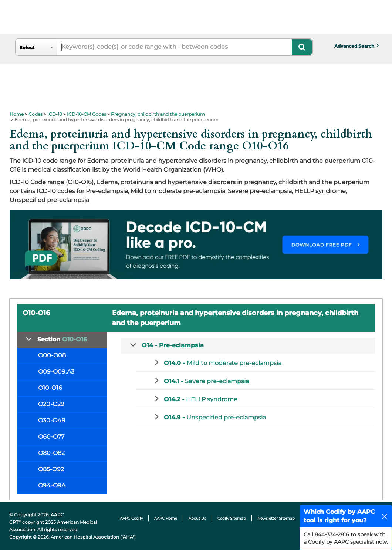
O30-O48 (52, 420)
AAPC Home (166, 518)
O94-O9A (52, 485)
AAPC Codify (131, 518)
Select (27, 48)
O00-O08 (52, 355)
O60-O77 (51, 437)
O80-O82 (51, 453)
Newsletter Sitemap (276, 518)
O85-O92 (51, 469)
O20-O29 (51, 404)
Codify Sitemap (232, 518)
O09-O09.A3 (56, 372)
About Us (197, 518)
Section (62, 339)
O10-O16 (50, 388)
